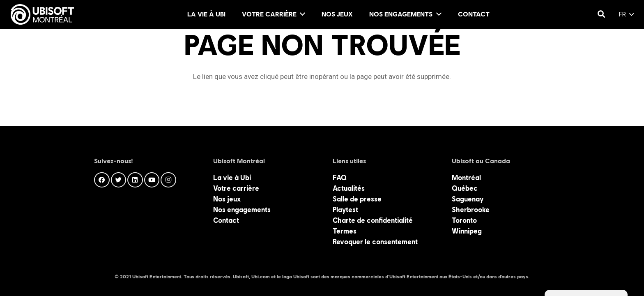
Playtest (345, 210)
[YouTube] (152, 180)
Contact (226, 220)
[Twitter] (119, 180)
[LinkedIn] (135, 180)
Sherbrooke (471, 210)
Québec (465, 188)
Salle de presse (357, 199)
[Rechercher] (601, 14)
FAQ (340, 178)
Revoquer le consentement (375, 242)
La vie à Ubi (232, 178)
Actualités (349, 188)
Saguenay (468, 199)
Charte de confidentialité (373, 220)
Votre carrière (236, 188)
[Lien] (42, 14)
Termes (345, 231)
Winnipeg (467, 231)
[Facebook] (102, 180)
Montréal (466, 178)
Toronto (464, 220)
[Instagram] (168, 180)
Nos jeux (227, 199)
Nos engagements (242, 210)
